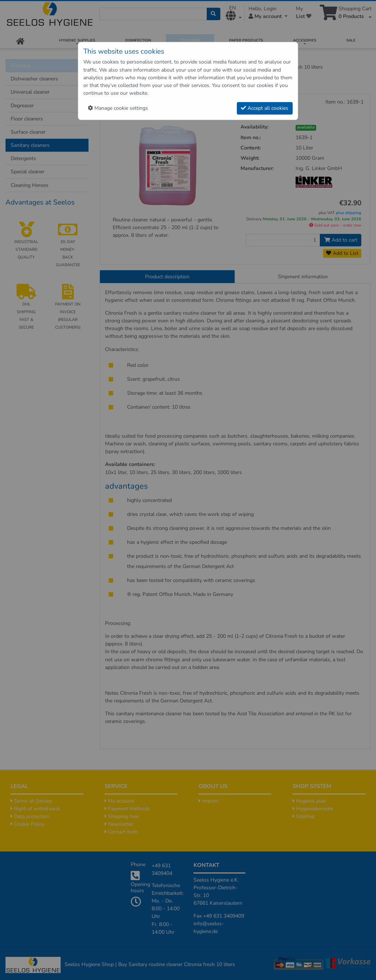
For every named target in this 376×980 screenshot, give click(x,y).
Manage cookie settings (118, 108)
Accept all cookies (265, 108)
